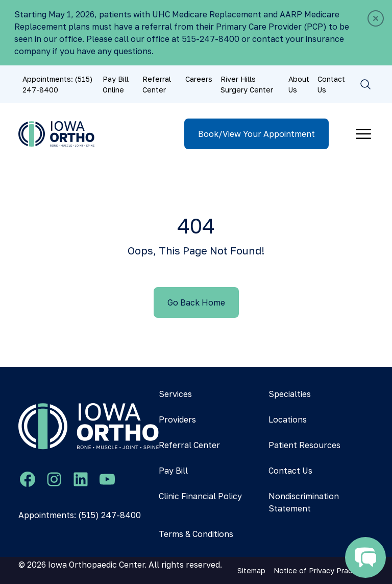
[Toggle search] (365, 84)
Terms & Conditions (196, 534)
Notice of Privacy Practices (322, 570)
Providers (177, 419)
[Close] (376, 18)
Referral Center (157, 84)
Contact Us (331, 84)
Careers (199, 79)
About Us (299, 84)
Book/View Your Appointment (256, 134)
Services (175, 394)
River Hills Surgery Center (247, 84)
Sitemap (251, 570)
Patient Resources (304, 445)
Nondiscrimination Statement (304, 502)
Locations (288, 419)
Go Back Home (196, 302)
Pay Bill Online (116, 84)
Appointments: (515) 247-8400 (57, 84)
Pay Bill (173, 471)
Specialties (290, 394)
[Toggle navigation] (363, 134)
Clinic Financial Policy (200, 496)
